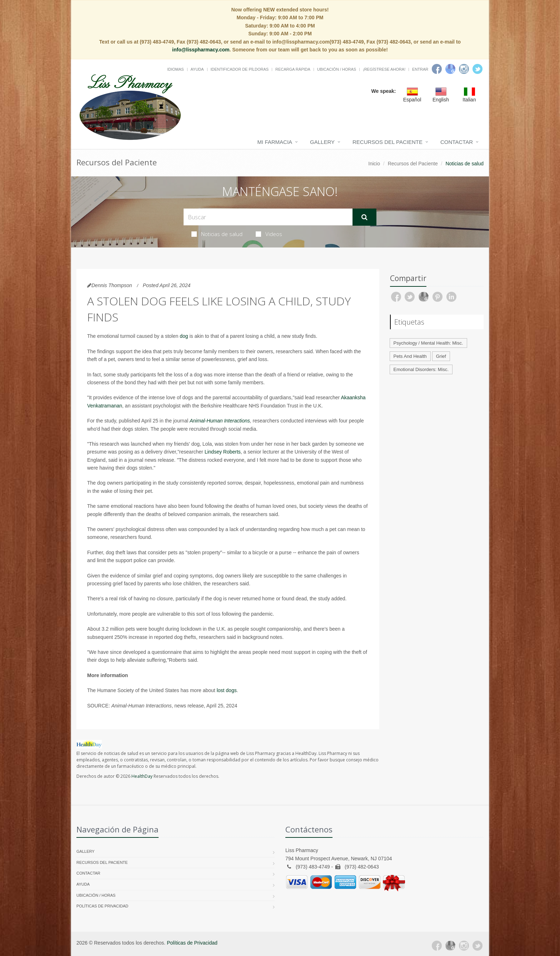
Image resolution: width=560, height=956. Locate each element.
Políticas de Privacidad (102, 906)
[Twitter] (477, 69)
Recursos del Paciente (387, 142)
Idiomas (175, 69)
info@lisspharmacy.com (201, 50)
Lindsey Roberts (223, 452)
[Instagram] (464, 69)
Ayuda (197, 69)
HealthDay (142, 776)
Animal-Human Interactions (220, 421)
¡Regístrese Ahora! (384, 69)
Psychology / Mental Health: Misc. (428, 343)
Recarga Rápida (293, 69)
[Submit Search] (364, 217)
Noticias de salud (217, 234)
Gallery (322, 142)
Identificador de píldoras (240, 69)
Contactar (457, 142)
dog (184, 336)
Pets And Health (410, 356)
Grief (441, 356)
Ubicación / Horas (337, 69)
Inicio (374, 164)
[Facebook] (437, 69)
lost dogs (227, 690)
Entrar (420, 69)
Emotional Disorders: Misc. (421, 369)
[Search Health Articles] (268, 217)
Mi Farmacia (275, 142)
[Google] (450, 69)
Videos (269, 234)
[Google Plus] (450, 946)
